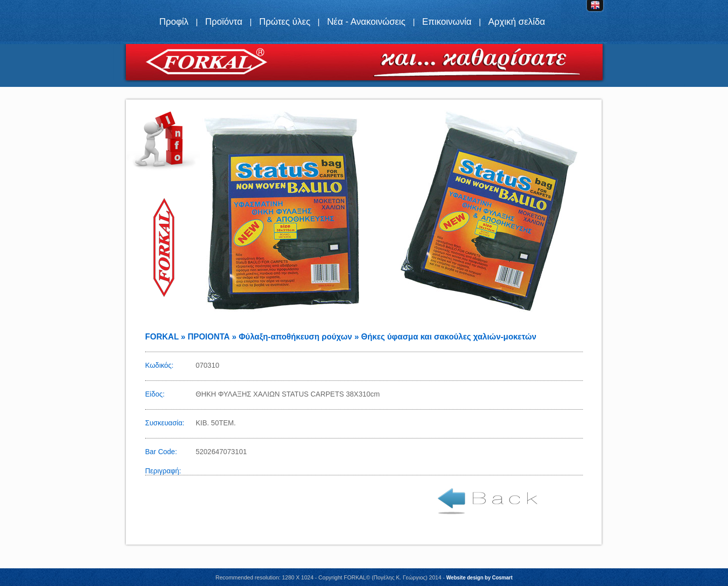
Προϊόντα (224, 22)
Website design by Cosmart (480, 578)
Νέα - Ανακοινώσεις (366, 22)
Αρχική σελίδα (517, 22)
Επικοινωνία (447, 22)
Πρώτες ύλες (284, 22)
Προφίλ (174, 22)
